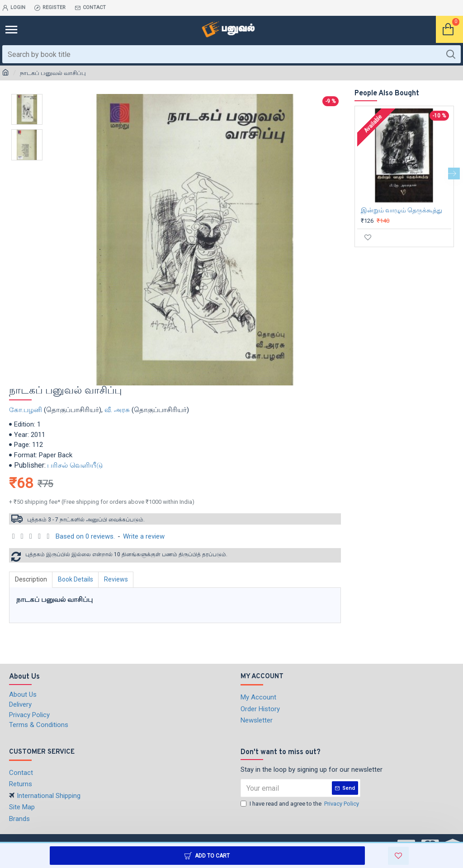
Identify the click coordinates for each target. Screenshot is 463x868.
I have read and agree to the (300, 804)
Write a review (144, 536)
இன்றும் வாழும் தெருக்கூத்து (402, 210)
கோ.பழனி (26, 410)
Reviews (117, 579)
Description (31, 579)
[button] (454, 174)
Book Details (76, 579)
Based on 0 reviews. (85, 536)
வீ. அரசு (117, 410)
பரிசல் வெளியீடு (75, 465)
